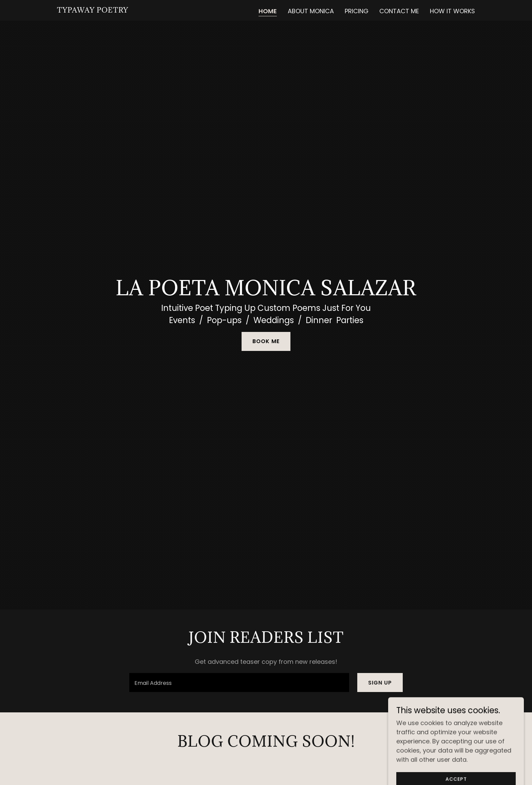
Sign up (380, 683)
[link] (93, 10)
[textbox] (239, 683)
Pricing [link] (357, 11)
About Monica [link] (311, 11)
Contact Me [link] (399, 11)
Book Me (266, 341)
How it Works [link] (452, 11)
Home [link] (268, 11)
